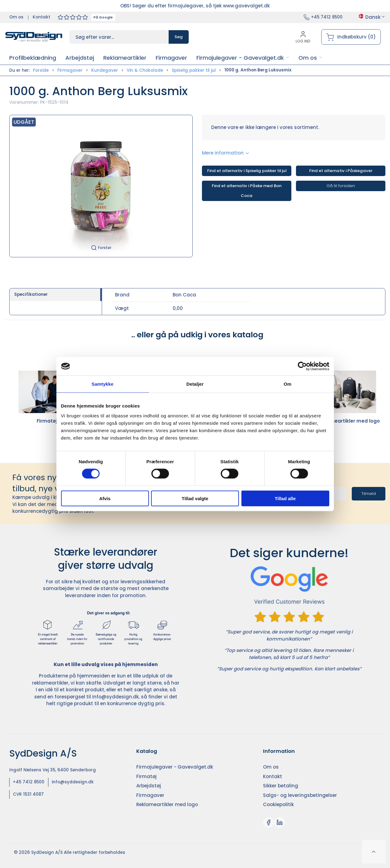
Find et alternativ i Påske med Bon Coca (247, 191)
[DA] (34, 37)
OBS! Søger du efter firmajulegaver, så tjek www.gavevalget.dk (195, 6)
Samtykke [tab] (103, 384)
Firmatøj (47, 397)
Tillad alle (285, 498)
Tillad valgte (195, 498)
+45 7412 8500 (327, 17)
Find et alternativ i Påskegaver (341, 171)
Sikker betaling (281, 786)
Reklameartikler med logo (348, 397)
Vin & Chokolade (145, 70)
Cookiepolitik (278, 804)
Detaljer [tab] (195, 384)
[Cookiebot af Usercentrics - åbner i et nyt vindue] (302, 366)
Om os (16, 17)
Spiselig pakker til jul (194, 70)
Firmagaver (70, 70)
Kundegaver (105, 70)
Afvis (105, 498)
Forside (41, 70)
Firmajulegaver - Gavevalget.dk (175, 767)
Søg (179, 37)
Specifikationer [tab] (31, 294)
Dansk (372, 17)
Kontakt (41, 17)
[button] (243, 58)
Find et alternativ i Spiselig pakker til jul (247, 171)
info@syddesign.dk (115, 697)
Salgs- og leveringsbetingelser (300, 795)
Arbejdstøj (149, 786)
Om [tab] (287, 384)
